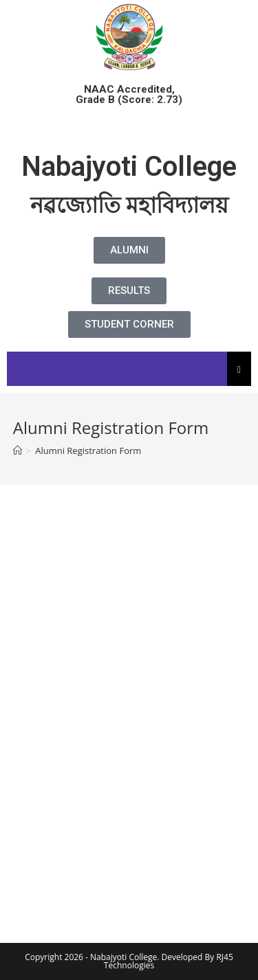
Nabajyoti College (129, 167)
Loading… (129, 698)
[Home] (18, 451)
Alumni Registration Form (88, 451)
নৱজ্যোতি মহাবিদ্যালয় (129, 205)
